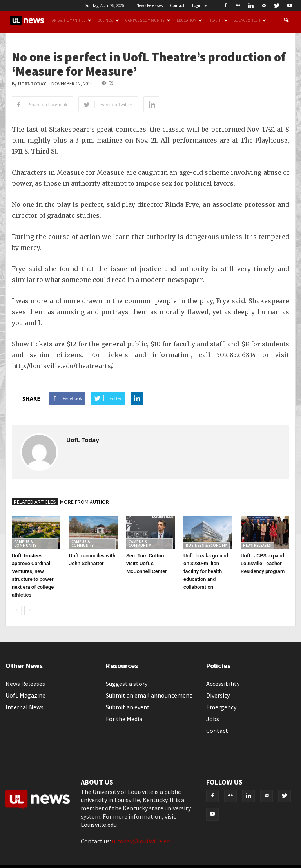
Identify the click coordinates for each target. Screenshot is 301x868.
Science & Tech (250, 20)
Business (109, 20)
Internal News (24, 707)
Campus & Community (148, 20)
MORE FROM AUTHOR (84, 502)
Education (189, 20)
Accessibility (223, 684)
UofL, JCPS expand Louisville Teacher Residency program (263, 563)
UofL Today (32, 84)
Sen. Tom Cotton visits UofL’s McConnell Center (147, 563)
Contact (177, 5)
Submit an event (128, 707)
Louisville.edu (99, 825)
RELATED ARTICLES (35, 502)
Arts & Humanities (72, 20)
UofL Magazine (25, 695)
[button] (286, 20)
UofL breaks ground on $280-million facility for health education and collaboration (206, 571)
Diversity (218, 695)
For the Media (124, 719)
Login (199, 5)
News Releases (150, 5)
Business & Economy (206, 545)
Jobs (213, 719)
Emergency (221, 707)
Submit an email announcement (149, 695)
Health (218, 20)
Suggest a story (127, 684)
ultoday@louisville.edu (142, 841)
